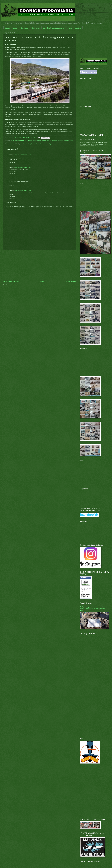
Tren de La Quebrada (63, 140)
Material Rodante (42, 140)
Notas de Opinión (74, 28)
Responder (12, 162)
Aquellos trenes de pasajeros (54, 28)
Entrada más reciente (11, 281)
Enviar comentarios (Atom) (18, 285)
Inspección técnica (32, 140)
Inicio (42, 281)
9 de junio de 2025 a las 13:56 (23, 191)
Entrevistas (36, 28)
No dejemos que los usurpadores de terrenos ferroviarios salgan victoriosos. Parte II (93, 609)
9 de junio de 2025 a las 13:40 (23, 167)
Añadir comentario (11, 202)
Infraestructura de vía (21, 140)
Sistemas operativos (52, 140)
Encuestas (24, 28)
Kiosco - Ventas (11, 28)
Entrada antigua (70, 281)
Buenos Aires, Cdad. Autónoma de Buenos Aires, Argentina (39, 144)
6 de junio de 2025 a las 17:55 (23, 154)
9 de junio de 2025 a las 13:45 (23, 179)
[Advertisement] (40, 265)
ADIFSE (12, 140)
